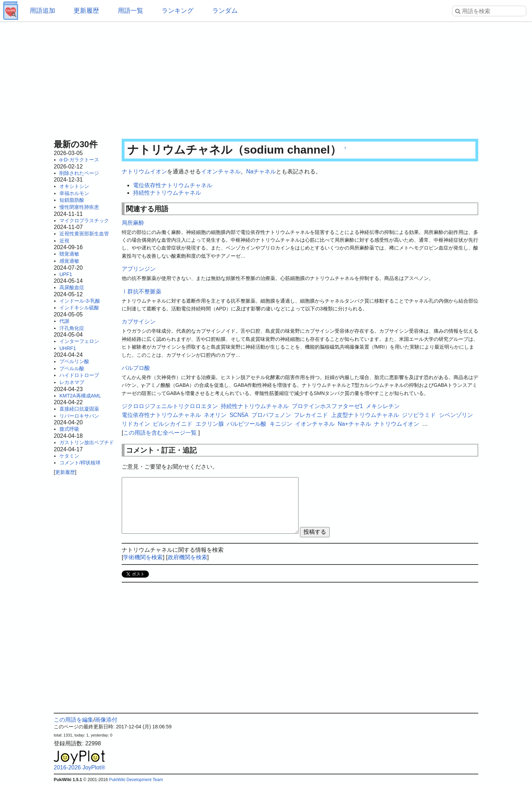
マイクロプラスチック (84, 220)
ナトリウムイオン (144, 171)
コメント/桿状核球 (80, 463)
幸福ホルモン (74, 193)
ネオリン (215, 415)
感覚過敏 (69, 261)
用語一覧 (131, 11)
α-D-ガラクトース (79, 160)
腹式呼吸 (69, 429)
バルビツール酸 (247, 424)
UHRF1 (68, 348)
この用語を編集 (74, 720)
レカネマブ (72, 382)
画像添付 (106, 720)
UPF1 (66, 274)
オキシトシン (74, 186)
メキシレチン (383, 406)
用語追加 (42, 11)
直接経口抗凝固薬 (79, 409)
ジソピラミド (419, 415)
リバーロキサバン (79, 416)
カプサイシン (139, 322)
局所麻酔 (133, 223)
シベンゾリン (456, 415)
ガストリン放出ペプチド (87, 442)
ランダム (225, 11)
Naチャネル (261, 171)
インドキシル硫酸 (79, 308)
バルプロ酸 (136, 368)
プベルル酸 (72, 368)
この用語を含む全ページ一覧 (160, 433)
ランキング (178, 11)
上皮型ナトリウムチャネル (365, 415)
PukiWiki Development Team (136, 780)
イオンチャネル (221, 171)
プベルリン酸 (74, 361)
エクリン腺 (210, 424)
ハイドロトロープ (79, 375)
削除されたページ (79, 173)
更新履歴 (86, 11)
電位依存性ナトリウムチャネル (173, 185)
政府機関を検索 (187, 557)
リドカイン (136, 424)
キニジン (281, 424)
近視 (64, 241)
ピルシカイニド (173, 424)
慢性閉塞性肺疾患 (79, 207)
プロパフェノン (271, 415)
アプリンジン (139, 269)
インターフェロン (79, 341)
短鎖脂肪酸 (72, 200)
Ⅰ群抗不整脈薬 (141, 291)
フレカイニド (311, 415)
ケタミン (69, 456)
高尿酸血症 (72, 287)
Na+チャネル (354, 424)
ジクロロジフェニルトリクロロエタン (170, 406)
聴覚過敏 (69, 254)
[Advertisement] (266, 78)
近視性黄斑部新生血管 (84, 234)
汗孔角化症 (72, 328)
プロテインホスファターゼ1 (327, 406)
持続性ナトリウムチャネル (167, 193)
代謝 (64, 321)
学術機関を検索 (143, 557)
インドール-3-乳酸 (80, 301)
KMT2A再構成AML (80, 396)
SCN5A (239, 415)
